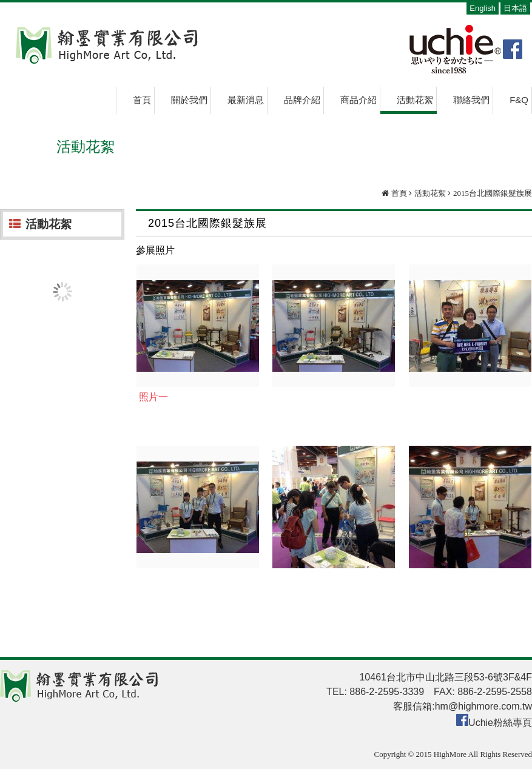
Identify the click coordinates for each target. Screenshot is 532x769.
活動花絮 (430, 193)
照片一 (153, 397)
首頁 (399, 193)
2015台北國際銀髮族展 (493, 193)
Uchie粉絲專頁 (500, 723)
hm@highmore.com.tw (483, 706)
